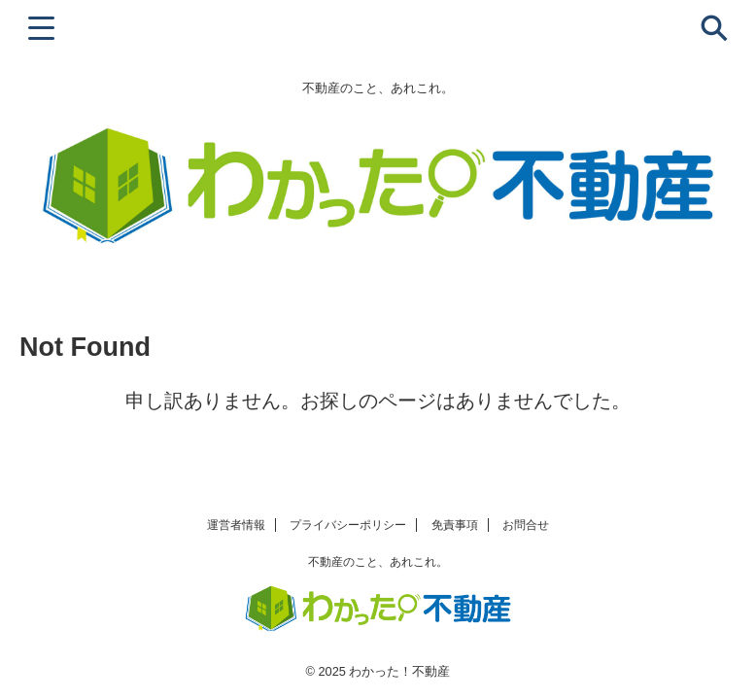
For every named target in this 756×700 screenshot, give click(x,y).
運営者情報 (236, 525)
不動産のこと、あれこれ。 (378, 562)
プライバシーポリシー (348, 525)
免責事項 (455, 525)
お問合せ (526, 525)
